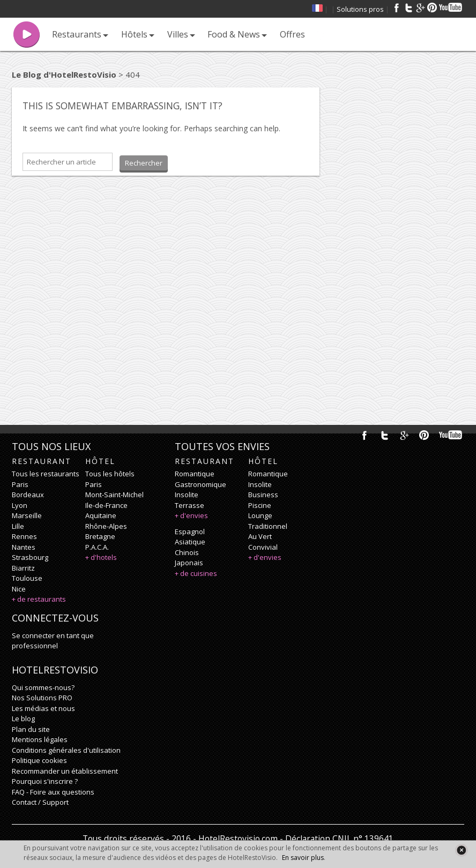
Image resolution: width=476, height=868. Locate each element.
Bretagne (100, 536)
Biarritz (23, 568)
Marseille (27, 515)
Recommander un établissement (65, 771)
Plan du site (31, 729)
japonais (189, 563)
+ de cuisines (196, 573)
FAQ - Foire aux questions (53, 792)
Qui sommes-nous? (43, 687)
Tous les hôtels (110, 474)
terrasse (189, 505)
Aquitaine (101, 515)
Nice (19, 589)
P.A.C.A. (97, 547)
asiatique (190, 542)
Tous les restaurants (46, 474)
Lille (18, 526)
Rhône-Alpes (106, 526)
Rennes (24, 536)
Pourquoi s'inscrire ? (45, 781)
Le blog (23, 719)
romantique (195, 474)
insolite (187, 495)
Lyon (20, 505)
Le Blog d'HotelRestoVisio (64, 74)
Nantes (24, 547)
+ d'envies (191, 515)
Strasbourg (30, 557)
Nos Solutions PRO (42, 698)
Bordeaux (28, 495)
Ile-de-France (106, 505)
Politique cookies (39, 760)
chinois (187, 552)
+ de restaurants (39, 599)
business (263, 495)
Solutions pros (360, 9)
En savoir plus (303, 858)
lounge (260, 515)
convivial (263, 547)
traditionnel (268, 526)
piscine (260, 505)
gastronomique (200, 484)
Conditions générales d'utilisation (66, 750)
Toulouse (27, 578)
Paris (20, 484)
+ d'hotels (101, 557)
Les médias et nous (43, 708)
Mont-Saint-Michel (114, 495)
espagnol (190, 532)
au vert (260, 536)
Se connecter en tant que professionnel (53, 641)
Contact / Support (40, 802)
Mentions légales (40, 739)
